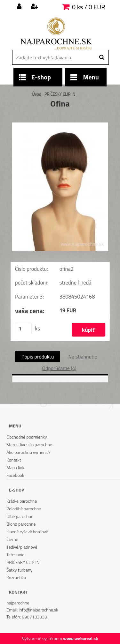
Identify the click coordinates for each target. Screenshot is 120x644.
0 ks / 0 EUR (88, 7)
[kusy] (23, 329)
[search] (102, 57)
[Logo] (56, 33)
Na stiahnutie (83, 357)
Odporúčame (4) (59, 368)
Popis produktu (38, 357)
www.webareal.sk (80, 638)
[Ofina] (60, 125)
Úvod (37, 94)
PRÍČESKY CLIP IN (60, 94)
